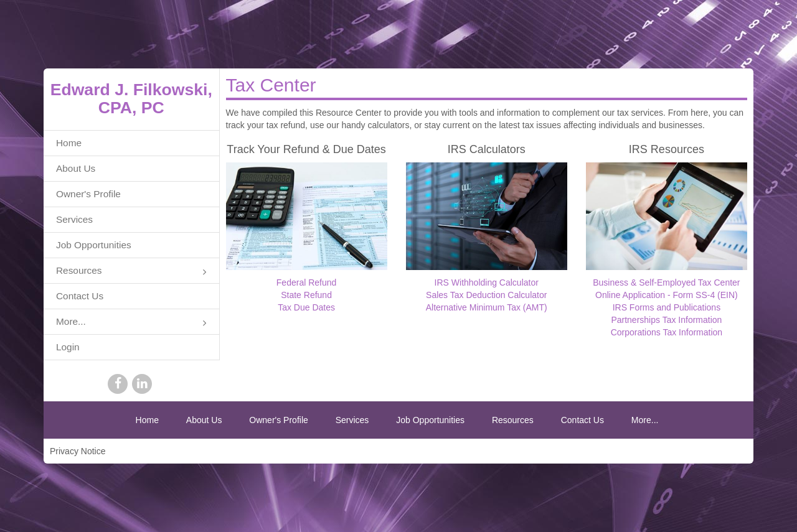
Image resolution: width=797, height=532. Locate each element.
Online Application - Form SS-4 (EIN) (667, 295)
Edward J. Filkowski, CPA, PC (131, 99)
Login (68, 347)
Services (74, 219)
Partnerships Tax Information (666, 320)
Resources (131, 272)
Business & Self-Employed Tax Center (666, 282)
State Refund (306, 295)
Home (69, 143)
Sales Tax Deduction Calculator (486, 295)
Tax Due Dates (306, 307)
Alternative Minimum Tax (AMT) (487, 307)
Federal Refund (307, 282)
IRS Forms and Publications (667, 307)
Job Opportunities (94, 245)
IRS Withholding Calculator (487, 282)
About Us (76, 168)
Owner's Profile (88, 194)
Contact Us (80, 296)
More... (131, 323)
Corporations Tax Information (667, 332)
